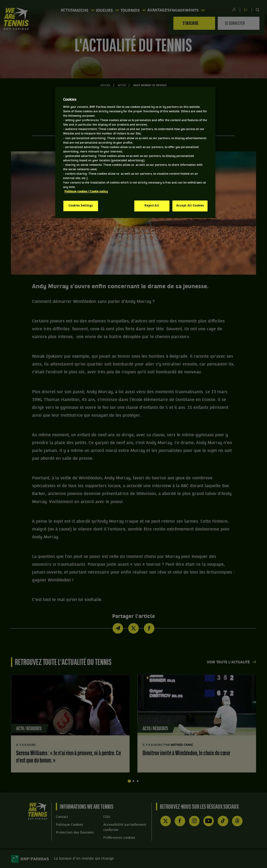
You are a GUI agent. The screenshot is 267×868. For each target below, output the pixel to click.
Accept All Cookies (190, 206)
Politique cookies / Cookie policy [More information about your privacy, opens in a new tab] (86, 192)
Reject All (152, 206)
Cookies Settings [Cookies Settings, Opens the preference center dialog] (81, 206)
